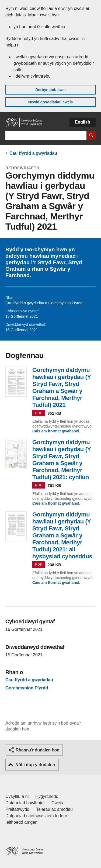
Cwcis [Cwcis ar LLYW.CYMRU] (57, 803)
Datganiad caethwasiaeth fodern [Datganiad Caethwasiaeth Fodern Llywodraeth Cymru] (36, 816)
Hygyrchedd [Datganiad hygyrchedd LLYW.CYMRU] (47, 796)
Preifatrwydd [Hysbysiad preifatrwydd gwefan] (17, 809)
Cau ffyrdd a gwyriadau (33, 153)
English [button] (83, 122)
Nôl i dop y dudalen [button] (35, 765)
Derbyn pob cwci (50, 90)
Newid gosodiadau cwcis (51, 102)
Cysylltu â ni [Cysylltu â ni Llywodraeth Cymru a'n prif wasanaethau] (17, 796)
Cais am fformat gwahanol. (56, 431)
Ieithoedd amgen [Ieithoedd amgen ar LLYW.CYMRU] (21, 822)
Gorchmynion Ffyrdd (65, 303)
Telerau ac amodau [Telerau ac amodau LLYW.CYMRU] (54, 809)
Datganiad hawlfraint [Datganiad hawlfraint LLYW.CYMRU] (25, 803)
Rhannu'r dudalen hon (37, 750)
